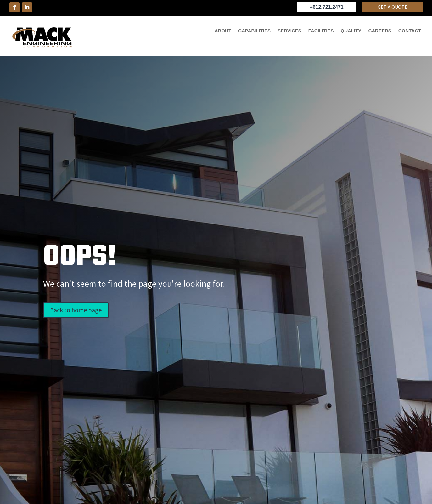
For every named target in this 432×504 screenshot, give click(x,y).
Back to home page (76, 310)
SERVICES (289, 31)
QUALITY (351, 31)
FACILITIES (321, 31)
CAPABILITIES (254, 31)
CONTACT (410, 31)
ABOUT (223, 31)
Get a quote (393, 7)
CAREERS (380, 31)
